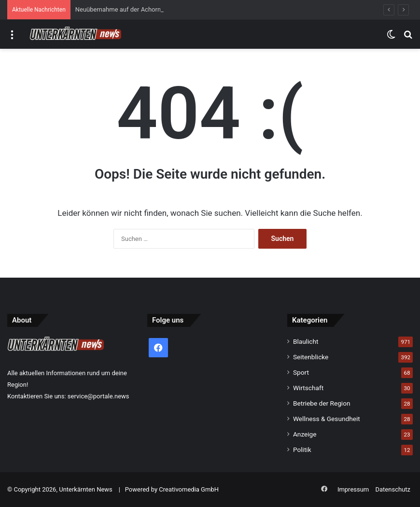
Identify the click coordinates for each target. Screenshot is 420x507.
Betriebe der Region (322, 403)
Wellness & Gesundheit (327, 419)
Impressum (353, 489)
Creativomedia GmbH (189, 489)
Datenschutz (393, 489)
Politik (302, 450)
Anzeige (305, 434)
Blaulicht (306, 341)
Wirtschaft (308, 388)
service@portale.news (98, 396)
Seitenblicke (311, 357)
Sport (301, 372)
